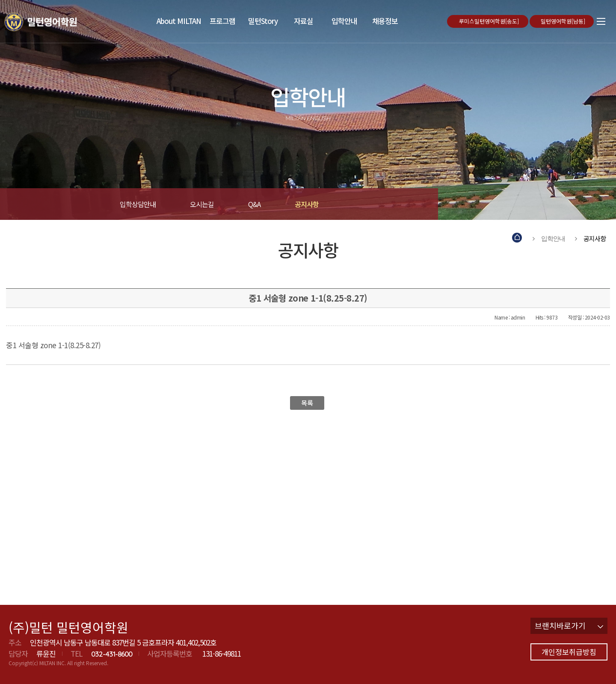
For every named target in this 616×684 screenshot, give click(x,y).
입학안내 (344, 21)
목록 (307, 403)
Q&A (254, 204)
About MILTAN (179, 21)
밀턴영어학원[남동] (564, 21)
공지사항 (307, 204)
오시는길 (202, 204)
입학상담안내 (138, 204)
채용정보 (385, 21)
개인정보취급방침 (569, 652)
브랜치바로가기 (569, 625)
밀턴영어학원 (53, 21)
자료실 (304, 21)
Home (517, 238)
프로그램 (222, 21)
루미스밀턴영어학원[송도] (490, 21)
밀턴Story (263, 21)
